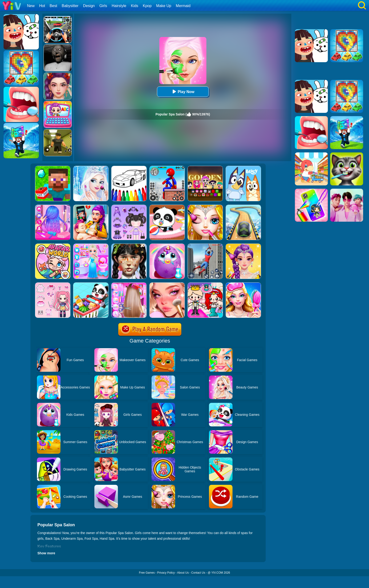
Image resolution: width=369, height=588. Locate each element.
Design (89, 6)
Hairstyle (119, 6)
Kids (134, 6)
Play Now (183, 92)
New (31, 6)
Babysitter (70, 6)
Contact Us (198, 573)
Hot (42, 6)
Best (53, 6)
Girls (103, 6)
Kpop (147, 6)
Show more (46, 553)
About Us (183, 573)
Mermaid (183, 6)
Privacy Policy (166, 573)
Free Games (147, 573)
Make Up (164, 6)
